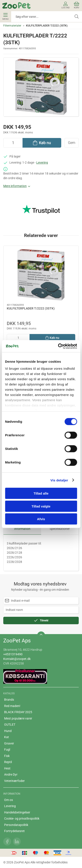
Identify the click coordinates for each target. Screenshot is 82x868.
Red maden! (12, 706)
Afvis (41, 519)
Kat (7, 737)
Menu (5, 17)
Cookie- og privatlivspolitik (22, 819)
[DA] (16, 5)
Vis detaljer (59, 480)
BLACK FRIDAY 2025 (18, 712)
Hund (8, 731)
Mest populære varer (18, 718)
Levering (42, 163)
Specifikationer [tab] (60, 529)
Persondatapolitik (16, 825)
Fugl (7, 750)
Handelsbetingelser (17, 812)
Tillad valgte (41, 506)
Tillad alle (41, 493)
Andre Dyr (11, 774)
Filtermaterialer (12, 26)
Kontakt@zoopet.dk (17, 659)
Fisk (7, 756)
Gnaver (9, 743)
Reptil (8, 762)
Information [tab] (22, 529)
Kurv (77, 5)
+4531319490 (13, 654)
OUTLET (10, 725)
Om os (9, 800)
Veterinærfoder (14, 781)
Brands (9, 700)
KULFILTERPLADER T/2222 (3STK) (31, 308)
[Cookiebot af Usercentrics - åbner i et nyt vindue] (58, 346)
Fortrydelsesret (14, 831)
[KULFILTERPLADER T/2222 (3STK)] (41, 275)
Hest (7, 768)
